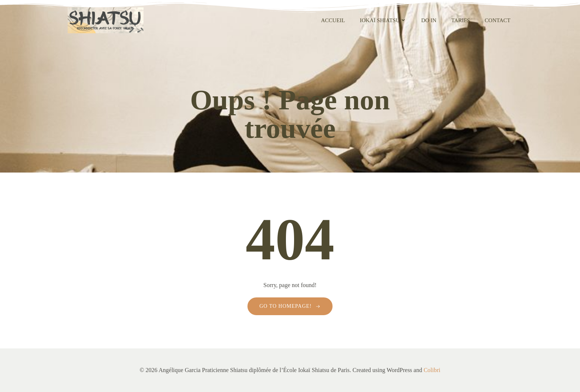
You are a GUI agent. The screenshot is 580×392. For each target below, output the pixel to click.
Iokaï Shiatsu (383, 20)
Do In (429, 20)
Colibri (432, 370)
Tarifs (461, 20)
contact (498, 20)
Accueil (333, 20)
